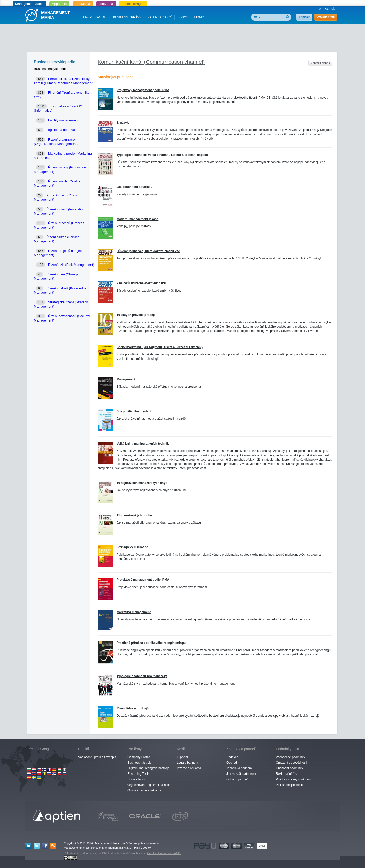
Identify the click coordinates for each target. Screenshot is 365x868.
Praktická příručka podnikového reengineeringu (151, 643)
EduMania (83, 4)
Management (126, 379)
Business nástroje (140, 763)
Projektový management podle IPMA (143, 90)
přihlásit (304, 17)
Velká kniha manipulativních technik (143, 444)
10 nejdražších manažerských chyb (142, 483)
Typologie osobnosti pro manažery (142, 676)
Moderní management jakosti (138, 219)
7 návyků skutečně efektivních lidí (141, 283)
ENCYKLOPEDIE (95, 17)
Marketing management (134, 612)
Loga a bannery (187, 763)
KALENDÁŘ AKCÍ (160, 17)
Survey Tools (136, 779)
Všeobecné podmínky (290, 757)
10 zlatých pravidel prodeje (136, 315)
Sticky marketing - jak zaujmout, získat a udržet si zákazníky (160, 347)
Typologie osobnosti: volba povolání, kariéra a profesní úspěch (162, 155)
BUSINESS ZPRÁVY (127, 17)
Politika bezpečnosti (289, 785)
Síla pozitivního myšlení (134, 411)
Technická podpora (239, 768)
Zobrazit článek (320, 63)
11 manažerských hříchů (134, 515)
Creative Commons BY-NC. (164, 853)
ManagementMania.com (110, 843)
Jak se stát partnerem (241, 774)
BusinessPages (133, 4)
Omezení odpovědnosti (291, 763)
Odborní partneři (237, 779)
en (321, 8)
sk (333, 8)
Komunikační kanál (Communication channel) (151, 62)
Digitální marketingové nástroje (148, 768)
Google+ (146, 848)
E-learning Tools (138, 774)
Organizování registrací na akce (149, 785)
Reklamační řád (286, 774)
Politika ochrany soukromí (293, 779)
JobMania (106, 4)
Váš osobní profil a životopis (97, 757)
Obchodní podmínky (289, 768)
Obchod (232, 763)
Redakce (232, 757)
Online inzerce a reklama (144, 790)
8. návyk (123, 123)
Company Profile (139, 757)
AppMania (59, 4)
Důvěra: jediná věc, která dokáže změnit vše (148, 251)
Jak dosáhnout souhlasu (134, 187)
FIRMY (199, 17)
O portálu (183, 757)
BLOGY (183, 17)
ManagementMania (29, 4)
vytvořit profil (326, 17)
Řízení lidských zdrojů (133, 708)
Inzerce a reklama (189, 768)
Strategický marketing (132, 547)
